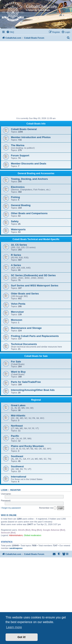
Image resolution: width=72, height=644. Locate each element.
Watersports (18, 229)
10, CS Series (19, 245)
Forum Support (20, 155)
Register (16, 490)
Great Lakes (18, 405)
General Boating (21, 205)
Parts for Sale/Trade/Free (26, 382)
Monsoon (17, 320)
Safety (15, 221)
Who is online (9, 515)
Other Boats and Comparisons (29, 213)
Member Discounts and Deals (29, 164)
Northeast (17, 426)
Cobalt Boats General (24, 129)
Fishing (15, 197)
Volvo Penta (18, 304)
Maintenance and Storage (26, 328)
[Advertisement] (36, 79)
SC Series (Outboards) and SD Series (33, 275)
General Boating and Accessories (36, 173)
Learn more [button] (14, 627)
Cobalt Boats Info (36, 124)
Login (4, 490)
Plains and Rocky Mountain (27, 446)
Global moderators (33, 535)
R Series (16, 255)
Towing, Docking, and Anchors (29, 179)
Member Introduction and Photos (31, 137)
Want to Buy (18, 372)
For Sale (16, 362)
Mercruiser (17, 312)
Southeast (17, 456)
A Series (16, 265)
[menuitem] (10, 32)
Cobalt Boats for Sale (36, 356)
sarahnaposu (16, 548)
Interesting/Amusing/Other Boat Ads (33, 390)
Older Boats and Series (25, 294)
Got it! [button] (22, 637)
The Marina (18, 145)
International (19, 477)
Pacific (15, 436)
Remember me (48, 508)
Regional (36, 400)
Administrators (16, 535)
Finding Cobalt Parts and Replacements (35, 336)
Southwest (17, 466)
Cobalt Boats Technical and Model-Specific (36, 239)
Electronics (18, 187)
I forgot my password (11, 508)
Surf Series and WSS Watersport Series (35, 286)
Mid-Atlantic (18, 416)
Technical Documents (24, 344)
